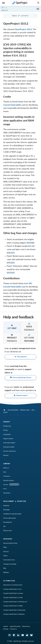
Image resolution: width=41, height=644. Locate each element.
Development (8, 522)
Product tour (7, 426)
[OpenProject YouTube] (23, 635)
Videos (5, 556)
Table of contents (20, 16)
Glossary (6, 552)
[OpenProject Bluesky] (31, 635)
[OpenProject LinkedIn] (18, 635)
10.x (4, 8)
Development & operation (15, 501)
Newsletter (7, 493)
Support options (8, 439)
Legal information (15, 626)
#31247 (11, 253)
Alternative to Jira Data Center (13, 585)
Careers (6, 485)
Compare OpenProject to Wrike (13, 606)
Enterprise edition (9, 447)
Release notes (25, 410)
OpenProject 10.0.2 (23, 29)
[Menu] (3, 3)
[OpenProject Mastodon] (14, 635)
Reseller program (9, 480)
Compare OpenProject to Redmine (14, 614)
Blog (5, 568)
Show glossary (20, 357)
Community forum (9, 560)
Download (6, 510)
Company (7, 464)
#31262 (11, 263)
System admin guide (10, 518)
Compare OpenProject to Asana (13, 593)
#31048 (30, 243)
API (4, 526)
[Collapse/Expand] (38, 9)
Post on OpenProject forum (21, 378)
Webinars (6, 572)
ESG (5, 472)
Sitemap (6, 629)
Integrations (7, 434)
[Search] (38, 3)
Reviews (6, 455)
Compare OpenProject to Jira (12, 589)
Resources (8, 539)
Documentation (13, 410)
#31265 (11, 273)
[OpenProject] (5, 410)
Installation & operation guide (12, 514)
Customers (7, 476)
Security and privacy (10, 451)
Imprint (6, 626)
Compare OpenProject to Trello (13, 598)
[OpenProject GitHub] (10, 635)
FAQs (5, 547)
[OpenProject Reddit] (27, 635)
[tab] (12, 327)
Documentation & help (10, 543)
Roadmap (6, 506)
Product (7, 422)
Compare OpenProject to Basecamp (14, 610)
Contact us (13, 629)
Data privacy (26, 626)
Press (5, 489)
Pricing (5, 430)
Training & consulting (10, 564)
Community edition (9, 443)
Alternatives (9, 581)
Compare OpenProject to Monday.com (15, 602)
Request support (20, 396)
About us (6, 468)
